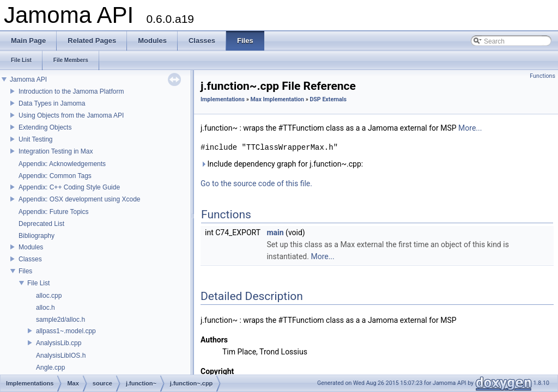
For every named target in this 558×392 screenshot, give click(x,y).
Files (25, 271)
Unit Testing (35, 139)
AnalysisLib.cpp (59, 343)
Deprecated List (41, 224)
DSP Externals (328, 99)
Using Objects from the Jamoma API (71, 115)
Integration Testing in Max (56, 151)
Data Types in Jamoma (52, 103)
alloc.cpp (49, 296)
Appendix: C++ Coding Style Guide (69, 187)
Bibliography (37, 236)
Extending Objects (45, 127)
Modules (31, 247)
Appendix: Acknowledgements (62, 164)
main (275, 232)
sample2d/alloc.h (60, 320)
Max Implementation (277, 99)
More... (470, 128)
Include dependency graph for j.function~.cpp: (282, 164)
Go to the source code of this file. (256, 183)
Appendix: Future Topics (54, 212)
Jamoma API (28, 79)
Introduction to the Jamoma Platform (71, 91)
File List (38, 283)
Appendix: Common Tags (55, 176)
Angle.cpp (50, 367)
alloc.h (46, 308)
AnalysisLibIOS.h (61, 356)
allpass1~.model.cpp (66, 331)
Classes (30, 259)
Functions (542, 76)
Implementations (223, 99)
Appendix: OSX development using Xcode (79, 199)
